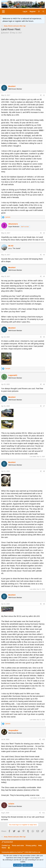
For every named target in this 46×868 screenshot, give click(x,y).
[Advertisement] (23, 59)
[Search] (43, 12)
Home (4, 848)
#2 (44, 233)
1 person (7, 217)
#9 (44, 604)
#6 (44, 384)
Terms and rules (18, 845)
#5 (44, 337)
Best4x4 (6, 33)
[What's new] (39, 12)
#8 (44, 471)
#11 (44, 813)
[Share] (41, 95)
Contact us (6, 845)
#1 (44, 95)
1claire (11, 804)
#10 (44, 739)
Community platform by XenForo (21, 852)
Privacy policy (31, 845)
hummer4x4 (7, 842)
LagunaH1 (13, 375)
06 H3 (11, 246)
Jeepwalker (13, 730)
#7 (44, 406)
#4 (44, 276)
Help (40, 845)
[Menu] (3, 12)
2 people (7, 369)
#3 (44, 255)
